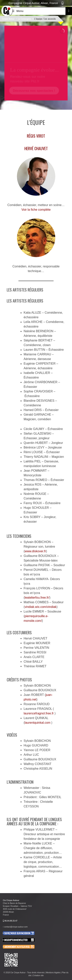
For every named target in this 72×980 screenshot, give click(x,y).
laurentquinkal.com (38, 721)
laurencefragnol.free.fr (39, 712)
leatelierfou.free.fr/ (37, 594)
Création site (38, 975)
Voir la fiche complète (36, 210)
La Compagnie (24, 19)
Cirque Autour (8, 19)
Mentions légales (53, 973)
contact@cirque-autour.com (16, 927)
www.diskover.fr (35, 548)
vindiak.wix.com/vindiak (41, 604)
